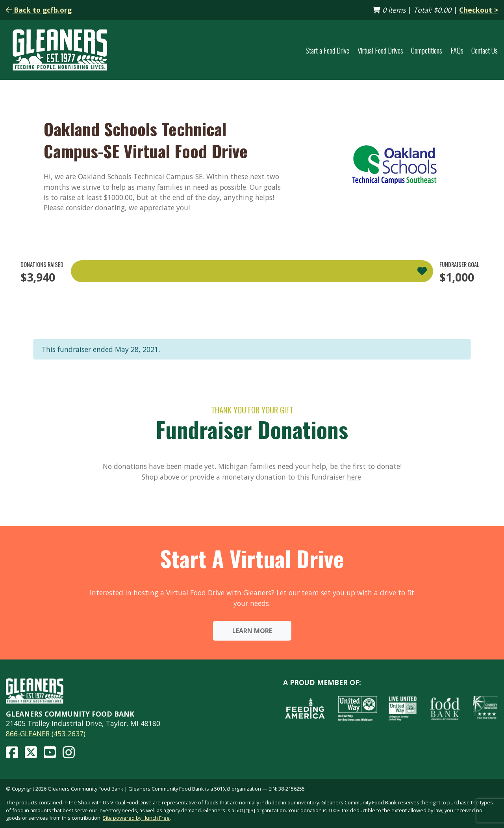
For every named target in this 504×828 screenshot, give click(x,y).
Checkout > (479, 10)
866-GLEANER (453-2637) (46, 734)
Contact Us (485, 50)
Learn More (252, 631)
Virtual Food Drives (380, 50)
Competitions (427, 50)
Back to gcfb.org (39, 10)
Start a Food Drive (327, 50)
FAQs (457, 50)
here (354, 477)
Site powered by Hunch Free (136, 818)
